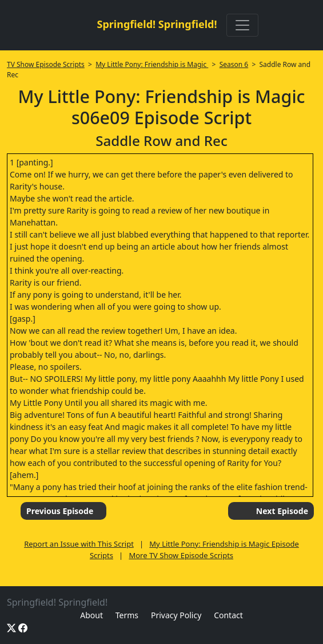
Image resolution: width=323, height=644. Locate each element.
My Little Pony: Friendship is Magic (152, 64)
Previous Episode (60, 511)
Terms (127, 615)
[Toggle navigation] (242, 25)
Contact (228, 615)
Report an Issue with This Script (79, 544)
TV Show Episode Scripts (46, 64)
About (91, 615)
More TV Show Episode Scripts (181, 555)
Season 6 (234, 64)
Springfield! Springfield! (157, 24)
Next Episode (282, 511)
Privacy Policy (176, 615)
